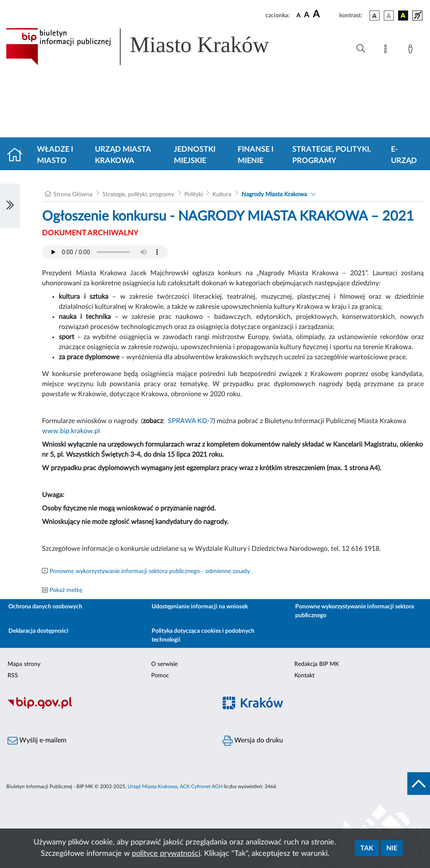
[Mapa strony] (387, 50)
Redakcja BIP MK (317, 664)
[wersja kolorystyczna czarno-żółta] (403, 16)
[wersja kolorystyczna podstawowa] (375, 16)
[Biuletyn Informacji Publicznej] (107, 708)
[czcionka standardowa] (299, 15)
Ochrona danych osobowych (45, 607)
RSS (13, 676)
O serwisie (164, 664)
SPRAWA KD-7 (191, 421)
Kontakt (304, 676)
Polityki (194, 195)
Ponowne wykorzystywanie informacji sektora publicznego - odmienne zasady (150, 571)
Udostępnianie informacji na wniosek (200, 607)
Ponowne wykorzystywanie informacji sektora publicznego (355, 611)
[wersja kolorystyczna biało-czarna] (389, 16)
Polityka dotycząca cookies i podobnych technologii (203, 635)
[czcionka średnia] (307, 15)
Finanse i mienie (256, 155)
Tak (367, 848)
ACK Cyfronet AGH (201, 786)
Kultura (222, 195)
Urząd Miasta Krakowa (123, 155)
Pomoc (160, 676)
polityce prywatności (166, 854)
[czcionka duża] (325, 14)
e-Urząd (404, 155)
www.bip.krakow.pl (71, 431)
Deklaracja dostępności (38, 631)
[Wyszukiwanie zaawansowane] (361, 49)
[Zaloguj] (412, 50)
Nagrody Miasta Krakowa (274, 195)
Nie (392, 848)
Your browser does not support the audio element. (105, 252)
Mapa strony (24, 664)
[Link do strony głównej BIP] (149, 47)
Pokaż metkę (66, 590)
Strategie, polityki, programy (332, 155)
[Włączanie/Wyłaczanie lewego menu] (10, 206)
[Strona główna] (18, 155)
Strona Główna (73, 195)
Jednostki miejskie (195, 155)
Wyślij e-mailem (37, 741)
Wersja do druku (253, 741)
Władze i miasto (55, 155)
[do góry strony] (419, 784)
